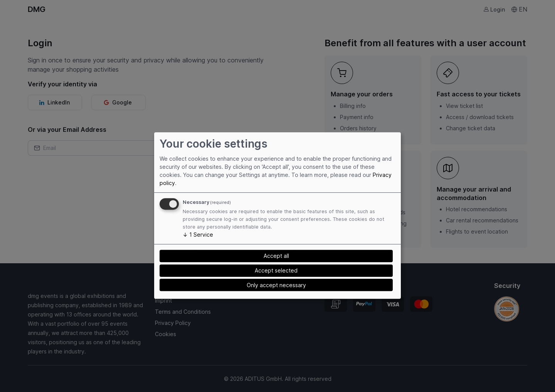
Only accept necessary (276, 285)
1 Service (198, 235)
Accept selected (276, 270)
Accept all (276, 256)
